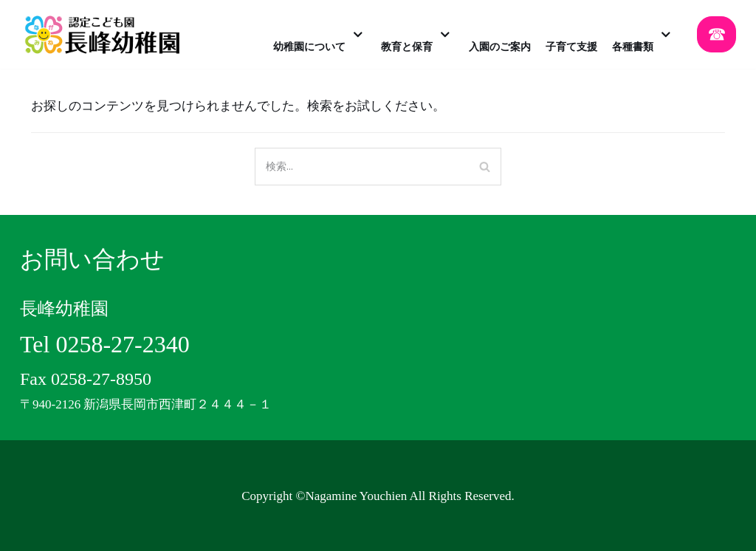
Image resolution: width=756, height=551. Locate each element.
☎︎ (717, 34)
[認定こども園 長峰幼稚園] (107, 34)
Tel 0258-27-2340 (105, 344)
